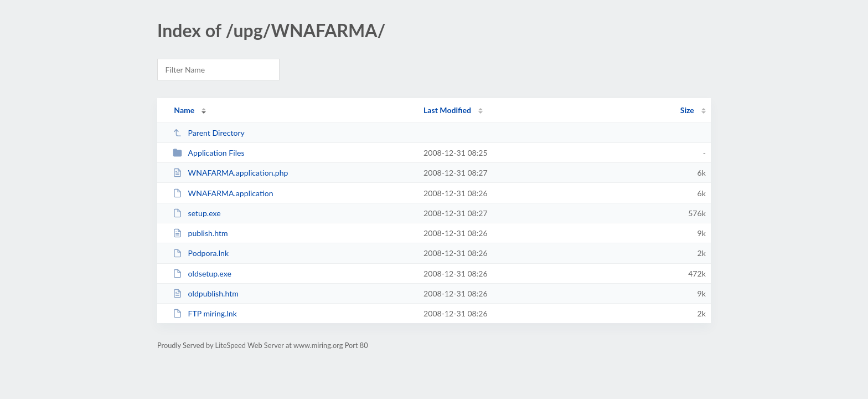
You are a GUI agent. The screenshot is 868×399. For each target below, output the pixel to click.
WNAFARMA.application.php (230, 173)
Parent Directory (209, 133)
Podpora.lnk (201, 253)
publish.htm (200, 233)
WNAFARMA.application (223, 193)
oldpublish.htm (206, 293)
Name (184, 110)
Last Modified (447, 110)
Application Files (208, 153)
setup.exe (197, 213)
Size (687, 110)
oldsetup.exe (202, 273)
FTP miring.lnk (205, 313)
